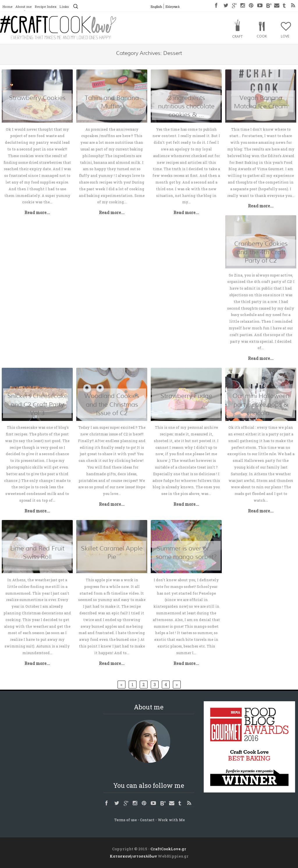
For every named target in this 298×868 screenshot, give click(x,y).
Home (8, 7)
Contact (147, 820)
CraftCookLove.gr (168, 849)
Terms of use (125, 820)
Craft (237, 36)
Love (285, 36)
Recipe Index (49, 7)
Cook (262, 36)
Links (69, 7)
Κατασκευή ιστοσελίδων (133, 856)
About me (25, 7)
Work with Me (171, 820)
